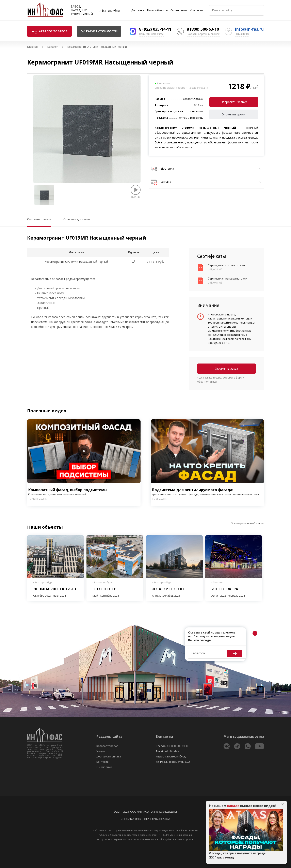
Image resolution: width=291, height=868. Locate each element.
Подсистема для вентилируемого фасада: (207, 492)
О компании (179, 10)
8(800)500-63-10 (219, 343)
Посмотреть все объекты (247, 523)
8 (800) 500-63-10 (203, 29)
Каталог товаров (107, 746)
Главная (32, 47)
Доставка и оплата (109, 756)
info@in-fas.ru (249, 29)
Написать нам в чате (151, 34)
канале (233, 806)
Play (84, 451)
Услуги (101, 751)
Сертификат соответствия (226, 265)
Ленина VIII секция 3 (55, 589)
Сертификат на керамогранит (228, 278)
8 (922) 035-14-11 (155, 29)
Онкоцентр (104, 589)
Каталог (53, 47)
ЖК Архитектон (168, 589)
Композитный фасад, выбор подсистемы (84, 492)
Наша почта (242, 34)
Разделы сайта (109, 737)
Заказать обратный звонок (203, 34)
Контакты (197, 10)
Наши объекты (157, 10)
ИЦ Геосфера (225, 589)
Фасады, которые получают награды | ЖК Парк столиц (239, 855)
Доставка (138, 10)
